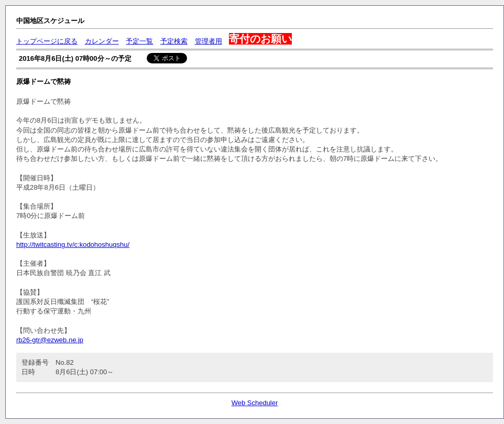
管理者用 (209, 41)
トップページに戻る (47, 41)
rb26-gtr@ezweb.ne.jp (50, 340)
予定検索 (174, 41)
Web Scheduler (255, 403)
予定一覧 (139, 41)
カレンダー (102, 41)
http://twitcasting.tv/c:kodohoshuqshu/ (73, 244)
